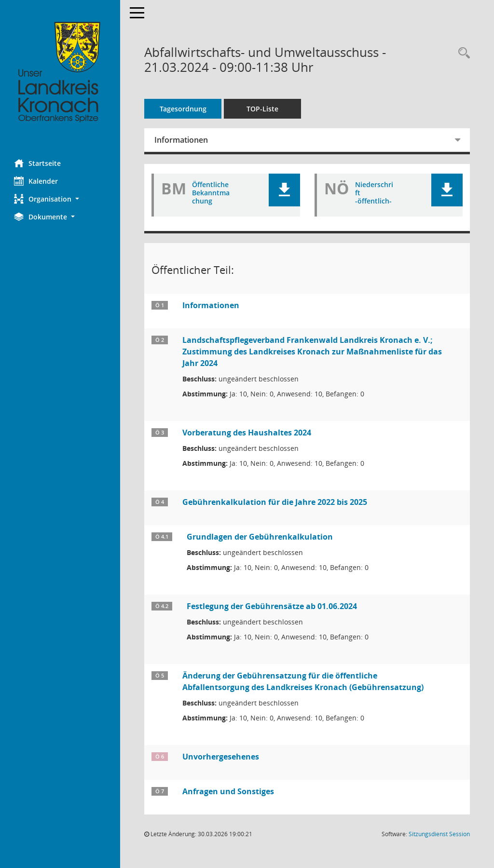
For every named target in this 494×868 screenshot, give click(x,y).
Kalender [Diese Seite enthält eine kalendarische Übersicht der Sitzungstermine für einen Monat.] (36, 181)
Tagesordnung (184, 109)
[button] (60, 199)
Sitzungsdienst (439, 834)
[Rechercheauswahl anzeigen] (462, 53)
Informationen (182, 140)
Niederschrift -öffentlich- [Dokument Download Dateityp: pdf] (374, 193)
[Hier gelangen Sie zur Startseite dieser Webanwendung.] (60, 72)
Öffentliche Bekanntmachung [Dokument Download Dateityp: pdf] (211, 193)
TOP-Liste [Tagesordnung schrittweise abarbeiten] (263, 109)
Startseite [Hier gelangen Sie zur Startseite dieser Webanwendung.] (38, 163)
